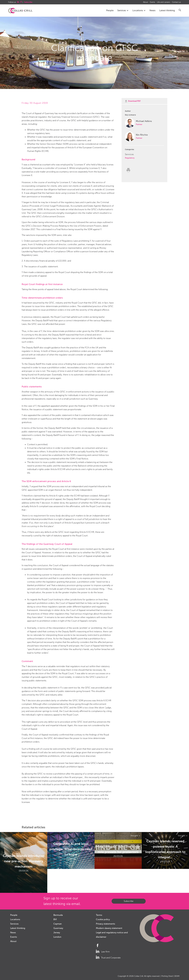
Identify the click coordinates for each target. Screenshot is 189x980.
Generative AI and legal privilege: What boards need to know (71, 849)
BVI (55, 919)
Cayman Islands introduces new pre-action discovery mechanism (24, 861)
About (146, 2)
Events (152, 2)
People (110, 10)
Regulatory (130, 158)
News (152, 10)
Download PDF (134, 101)
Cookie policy (103, 919)
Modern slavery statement (109, 928)
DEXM (177, 976)
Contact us (176, 2)
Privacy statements (105, 924)
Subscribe (129, 901)
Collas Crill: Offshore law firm (20, 11)
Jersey (57, 933)
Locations (139, 10)
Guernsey (58, 928)
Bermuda (58, 915)
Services (123, 10)
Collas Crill (139, 976)
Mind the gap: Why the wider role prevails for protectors (118, 849)
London (57, 937)
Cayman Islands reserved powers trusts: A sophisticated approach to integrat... (165, 849)
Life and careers (164, 2)
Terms (99, 915)
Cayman (58, 924)
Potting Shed (167, 976)
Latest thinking (167, 10)
